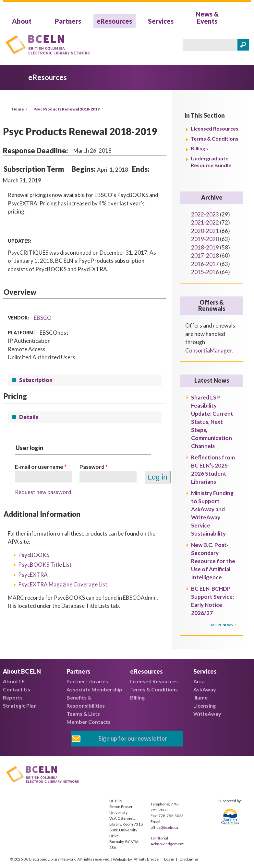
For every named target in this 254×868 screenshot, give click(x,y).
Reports (13, 697)
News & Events (207, 17)
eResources (114, 21)
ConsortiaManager (208, 350)
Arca (199, 681)
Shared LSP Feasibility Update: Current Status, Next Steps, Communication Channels (212, 422)
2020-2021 (205, 231)
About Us (14, 681)
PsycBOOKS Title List (45, 565)
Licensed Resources (215, 128)
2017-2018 (205, 255)
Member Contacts (89, 722)
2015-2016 (205, 272)
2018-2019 (205, 247)
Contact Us (17, 689)
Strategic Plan (20, 706)
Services (161, 21)
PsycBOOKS (34, 555)
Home (18, 109)
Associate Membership (94, 689)
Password (94, 467)
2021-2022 (205, 222)
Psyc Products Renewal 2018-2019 (67, 109)
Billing (137, 697)
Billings (199, 148)
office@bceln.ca (164, 827)
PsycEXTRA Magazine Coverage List (63, 584)
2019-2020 (205, 239)
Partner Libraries (87, 681)
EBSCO (43, 318)
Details (29, 417)
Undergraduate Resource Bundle (211, 162)
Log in (169, 859)
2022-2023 (205, 214)
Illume (200, 697)
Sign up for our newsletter (133, 738)
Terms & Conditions (215, 139)
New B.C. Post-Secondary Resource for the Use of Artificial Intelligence (213, 561)
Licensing (205, 706)
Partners (68, 21)
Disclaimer (189, 859)
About (22, 21)
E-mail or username (41, 467)
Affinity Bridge (146, 859)
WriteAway (207, 714)
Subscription (36, 380)
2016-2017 (205, 264)
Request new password (43, 492)
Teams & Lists (83, 714)
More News (222, 625)
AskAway (205, 689)
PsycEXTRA (33, 575)
